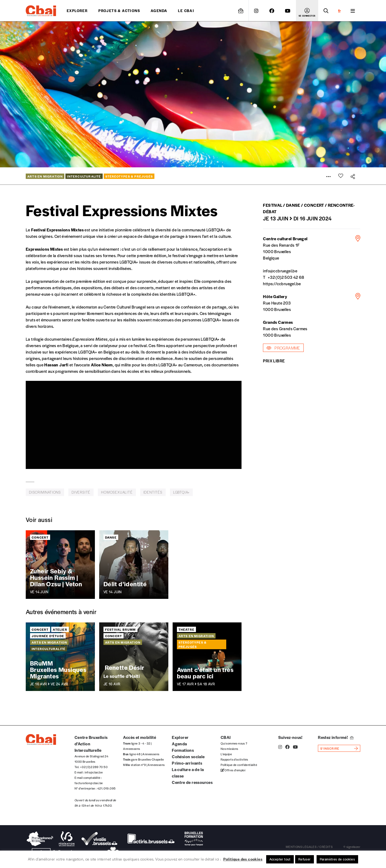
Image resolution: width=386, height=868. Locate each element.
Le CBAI (186, 11)
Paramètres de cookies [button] (337, 859)
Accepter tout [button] (280, 859)
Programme (283, 348)
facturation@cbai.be (89, 783)
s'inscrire (330, 748)
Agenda (159, 11)
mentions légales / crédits (309, 847)
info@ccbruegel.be (280, 271)
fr (339, 11)
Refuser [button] (305, 859)
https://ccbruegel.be (282, 283)
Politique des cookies (243, 859)
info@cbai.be (94, 772)
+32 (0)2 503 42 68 (286, 277)
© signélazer (352, 847)
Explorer (77, 11)
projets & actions (119, 11)
